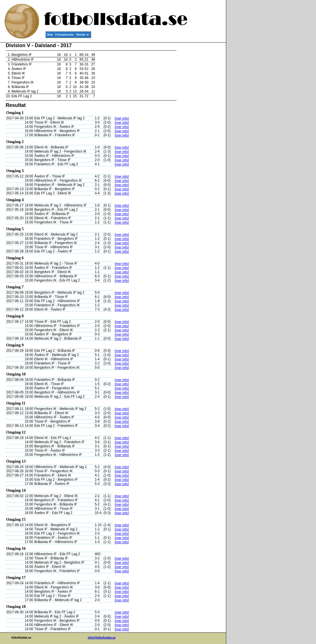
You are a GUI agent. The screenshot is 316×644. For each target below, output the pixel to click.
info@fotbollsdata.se (102, 638)
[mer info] (122, 118)
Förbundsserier (65, 35)
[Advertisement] (201, 129)
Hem (50, 35)
